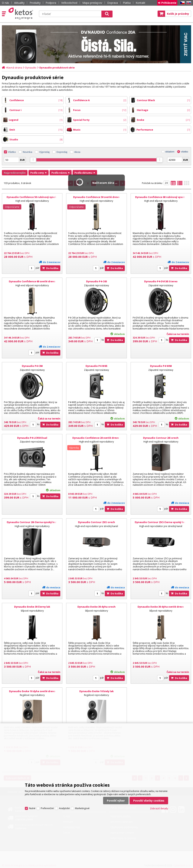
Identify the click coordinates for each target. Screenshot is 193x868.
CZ (182, 3)
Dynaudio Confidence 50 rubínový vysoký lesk (32, 199)
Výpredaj (44, 152)
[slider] (33, 160)
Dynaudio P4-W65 (96, 366)
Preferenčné (47, 808)
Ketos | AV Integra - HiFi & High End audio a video (22, 14)
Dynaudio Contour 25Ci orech (96, 522)
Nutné (32, 808)
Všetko (12, 152)
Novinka (28, 152)
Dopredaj (62, 152)
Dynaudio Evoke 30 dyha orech (96, 607)
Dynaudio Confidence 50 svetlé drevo (96, 197)
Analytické (64, 808)
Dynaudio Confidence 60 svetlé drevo (32, 281)
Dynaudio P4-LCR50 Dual (32, 438)
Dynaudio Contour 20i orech (161, 438)
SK (188, 3)
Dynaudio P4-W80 (161, 366)
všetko (185, 152)
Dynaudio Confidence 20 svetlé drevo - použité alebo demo (96, 439)
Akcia (77, 152)
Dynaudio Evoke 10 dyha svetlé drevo (32, 691)
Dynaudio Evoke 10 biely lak (96, 691)
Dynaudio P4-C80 (32, 366)
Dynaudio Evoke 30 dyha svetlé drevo (161, 607)
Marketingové (82, 808)
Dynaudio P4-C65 (96, 281)
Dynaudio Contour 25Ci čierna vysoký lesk (161, 522)
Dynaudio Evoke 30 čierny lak (32, 607)
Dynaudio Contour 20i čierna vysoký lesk (32, 522)
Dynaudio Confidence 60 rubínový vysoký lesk (161, 199)
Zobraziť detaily (159, 808)
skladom (170, 152)
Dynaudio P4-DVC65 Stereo (161, 281)
